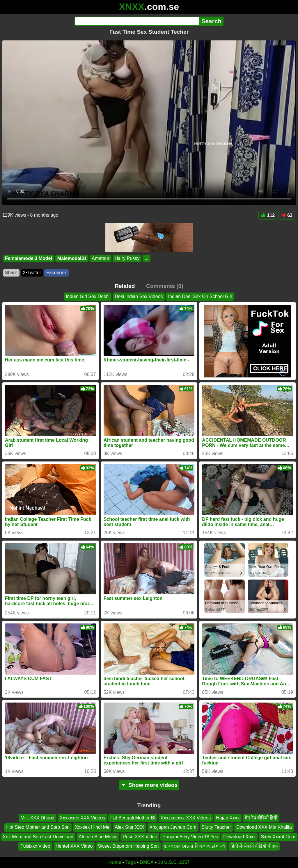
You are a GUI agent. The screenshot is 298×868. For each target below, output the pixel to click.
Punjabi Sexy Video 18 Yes (190, 837)
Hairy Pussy (127, 258)
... (147, 258)
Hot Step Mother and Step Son (38, 827)
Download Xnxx (239, 837)
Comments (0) (165, 286)
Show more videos (149, 785)
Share (11, 273)
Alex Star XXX (129, 827)
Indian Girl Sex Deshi (88, 296)
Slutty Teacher (216, 827)
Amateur (100, 258)
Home (115, 862)
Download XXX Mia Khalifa (264, 827)
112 (268, 215)
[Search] (137, 21)
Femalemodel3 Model (29, 258)
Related (125, 286)
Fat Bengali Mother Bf (133, 818)
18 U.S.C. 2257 (174, 862)
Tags (131, 862)
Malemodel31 (72, 258)
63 (287, 215)
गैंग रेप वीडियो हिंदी (261, 818)
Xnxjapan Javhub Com (173, 827)
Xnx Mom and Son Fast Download (38, 837)
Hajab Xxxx (228, 818)
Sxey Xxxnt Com (278, 837)
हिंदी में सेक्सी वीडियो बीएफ (254, 846)
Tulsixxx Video (35, 846)
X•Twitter (32, 273)
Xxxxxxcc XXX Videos (82, 818)
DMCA (147, 862)
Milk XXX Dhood (38, 818)
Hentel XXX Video (74, 846)
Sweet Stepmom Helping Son (128, 846)
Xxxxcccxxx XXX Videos (186, 818)
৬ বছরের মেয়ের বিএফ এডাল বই (195, 846)
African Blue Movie (98, 837)
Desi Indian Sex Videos (139, 296)
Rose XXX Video (140, 837)
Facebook (56, 273)
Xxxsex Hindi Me (92, 827)
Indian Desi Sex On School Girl (200, 296)
